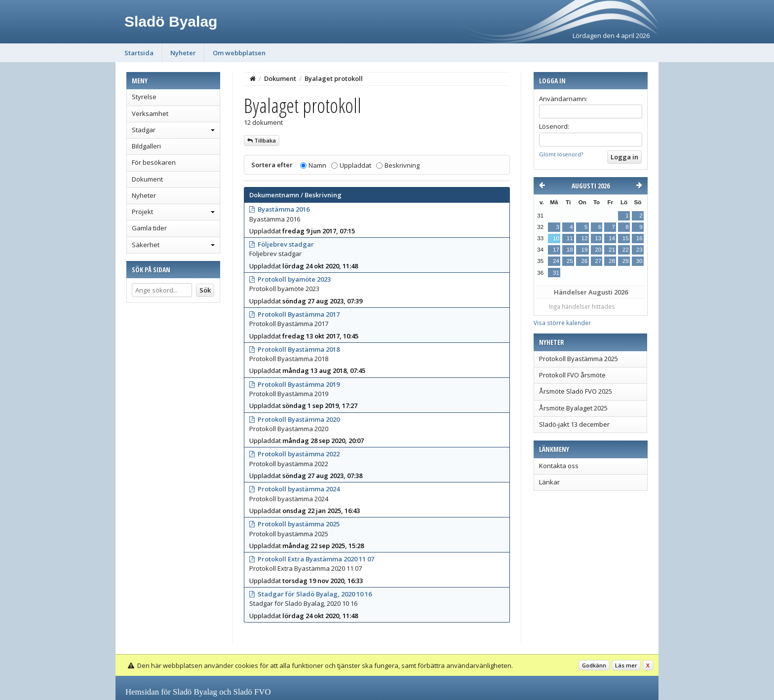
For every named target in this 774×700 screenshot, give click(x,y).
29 (626, 261)
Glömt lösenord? (561, 154)
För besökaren (154, 162)
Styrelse (144, 97)
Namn (317, 165)
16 (639, 238)
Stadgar (144, 130)
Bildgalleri (146, 146)
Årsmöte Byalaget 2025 (573, 408)
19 (584, 250)
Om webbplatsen (239, 53)
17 (556, 250)
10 (556, 238)
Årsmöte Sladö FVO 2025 (576, 391)
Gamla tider (149, 228)
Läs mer (626, 665)
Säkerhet (146, 245)
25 (570, 261)
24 (556, 261)
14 (612, 238)
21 (612, 250)
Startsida (139, 53)
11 (570, 238)
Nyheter (183, 53)
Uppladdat (355, 165)
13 (598, 238)
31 (556, 273)
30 (639, 261)
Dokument (147, 179)
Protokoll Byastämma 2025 (579, 359)
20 (598, 250)
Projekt (142, 212)
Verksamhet (150, 113)
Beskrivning (402, 165)
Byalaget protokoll (334, 78)
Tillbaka (262, 140)
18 (570, 250)
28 (612, 261)
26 (584, 261)
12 (584, 238)
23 (639, 250)
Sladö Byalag (171, 21)
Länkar (549, 482)
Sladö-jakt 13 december (574, 424)
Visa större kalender (562, 323)
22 (626, 250)
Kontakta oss (559, 466)
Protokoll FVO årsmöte (572, 375)
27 (598, 261)
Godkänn (594, 665)
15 (626, 238)
